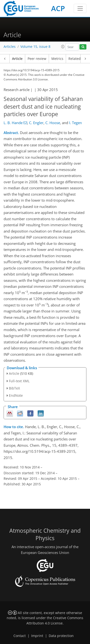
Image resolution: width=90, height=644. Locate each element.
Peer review (37, 59)
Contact (20, 636)
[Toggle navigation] (80, 8)
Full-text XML (19, 381)
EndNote (16, 395)
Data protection (61, 636)
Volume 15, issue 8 (35, 47)
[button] (63, 47)
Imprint (37, 636)
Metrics (57, 59)
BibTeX (14, 388)
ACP (58, 8)
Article (17, 59)
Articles (10, 47)
